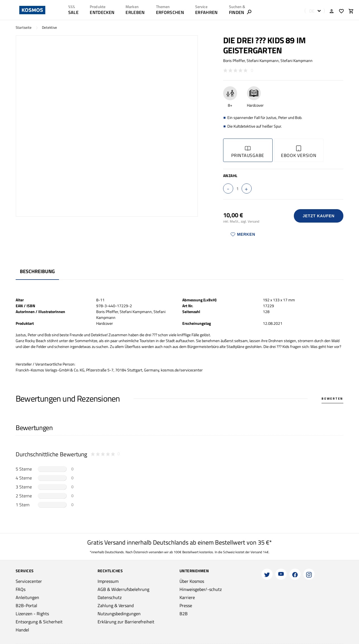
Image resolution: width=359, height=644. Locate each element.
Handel (22, 630)
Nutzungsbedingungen (119, 614)
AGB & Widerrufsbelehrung (123, 589)
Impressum (108, 581)
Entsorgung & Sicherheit (39, 622)
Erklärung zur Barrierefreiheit (126, 622)
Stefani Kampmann (263, 60)
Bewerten (332, 399)
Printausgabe (248, 152)
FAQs (21, 589)
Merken (243, 234)
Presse (186, 605)
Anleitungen (27, 597)
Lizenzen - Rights (32, 614)
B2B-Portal (26, 605)
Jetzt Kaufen (318, 216)
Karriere (187, 597)
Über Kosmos (192, 581)
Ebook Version (299, 152)
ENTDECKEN (102, 12)
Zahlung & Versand (116, 605)
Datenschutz (110, 597)
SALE (73, 12)
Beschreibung (37, 271)
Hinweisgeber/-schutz (201, 589)
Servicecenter (29, 581)
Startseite (24, 28)
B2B (184, 614)
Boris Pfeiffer (234, 60)
